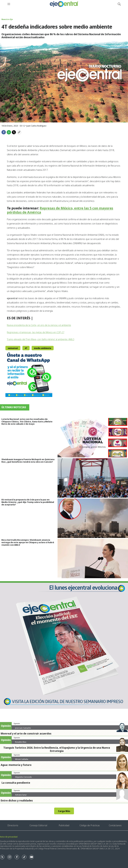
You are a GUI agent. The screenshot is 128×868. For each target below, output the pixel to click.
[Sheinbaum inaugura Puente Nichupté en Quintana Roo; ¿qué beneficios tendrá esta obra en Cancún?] (93, 478)
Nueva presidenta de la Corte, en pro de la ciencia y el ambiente (39, 325)
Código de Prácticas (90, 825)
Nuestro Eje (7, 19)
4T (26, 348)
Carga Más (64, 811)
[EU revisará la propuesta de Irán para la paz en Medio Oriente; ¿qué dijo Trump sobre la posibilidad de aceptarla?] (93, 518)
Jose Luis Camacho (23, 728)
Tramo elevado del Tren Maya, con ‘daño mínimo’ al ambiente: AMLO (41, 339)
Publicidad (64, 825)
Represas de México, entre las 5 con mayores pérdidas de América (60, 210)
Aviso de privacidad (9, 837)
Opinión (17, 723)
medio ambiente (43, 348)
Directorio (13, 825)
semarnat (13, 348)
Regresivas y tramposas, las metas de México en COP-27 (36, 332)
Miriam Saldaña (22, 759)
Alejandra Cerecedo (23, 777)
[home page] (64, 4)
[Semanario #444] (64, 645)
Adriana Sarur (21, 795)
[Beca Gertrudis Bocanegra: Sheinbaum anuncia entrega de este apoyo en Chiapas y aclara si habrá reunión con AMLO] (93, 558)
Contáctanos (115, 825)
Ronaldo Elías (21, 742)
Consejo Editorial (38, 825)
